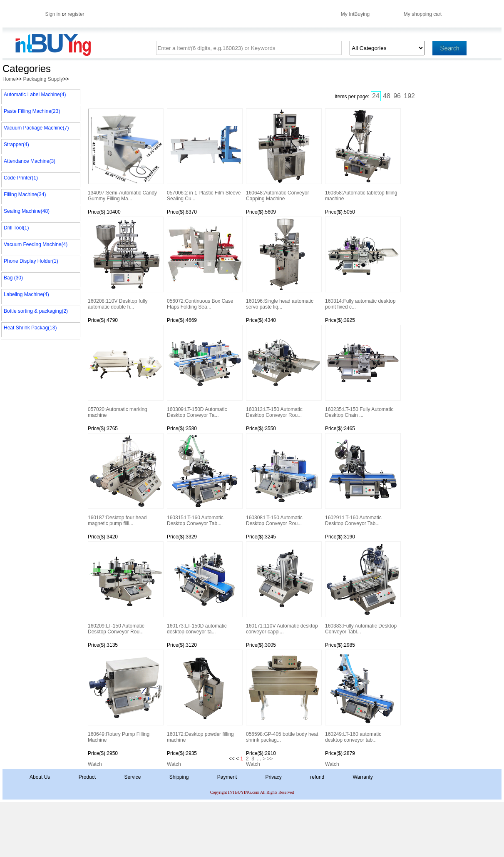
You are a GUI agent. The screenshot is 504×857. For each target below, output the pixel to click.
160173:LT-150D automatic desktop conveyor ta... (204, 588)
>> (270, 759)
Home (9, 79)
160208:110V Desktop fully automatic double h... (125, 263)
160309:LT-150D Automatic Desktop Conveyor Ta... (204, 371)
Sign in (53, 14)
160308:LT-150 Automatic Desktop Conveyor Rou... (283, 480)
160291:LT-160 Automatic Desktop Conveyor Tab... (362, 480)
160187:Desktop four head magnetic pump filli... (125, 480)
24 (376, 96)
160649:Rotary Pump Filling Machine (125, 696)
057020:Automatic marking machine (125, 371)
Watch (95, 764)
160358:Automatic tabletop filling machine (362, 155)
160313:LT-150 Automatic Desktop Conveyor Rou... (283, 371)
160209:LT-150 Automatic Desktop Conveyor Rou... (125, 588)
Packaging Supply (43, 79)
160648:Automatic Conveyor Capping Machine (283, 155)
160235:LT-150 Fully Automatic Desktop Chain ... (362, 371)
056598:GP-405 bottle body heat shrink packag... (283, 696)
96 (397, 96)
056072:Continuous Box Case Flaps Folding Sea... (204, 263)
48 (387, 96)
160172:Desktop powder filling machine (204, 696)
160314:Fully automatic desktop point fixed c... (362, 263)
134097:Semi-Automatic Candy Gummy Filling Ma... (125, 155)
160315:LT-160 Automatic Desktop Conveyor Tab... (204, 480)
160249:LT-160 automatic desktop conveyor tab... (362, 696)
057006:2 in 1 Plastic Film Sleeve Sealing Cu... (204, 155)
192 (409, 96)
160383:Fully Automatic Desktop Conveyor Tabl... (362, 588)
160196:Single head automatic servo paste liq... (283, 263)
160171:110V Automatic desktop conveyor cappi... (283, 588)
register (76, 14)
